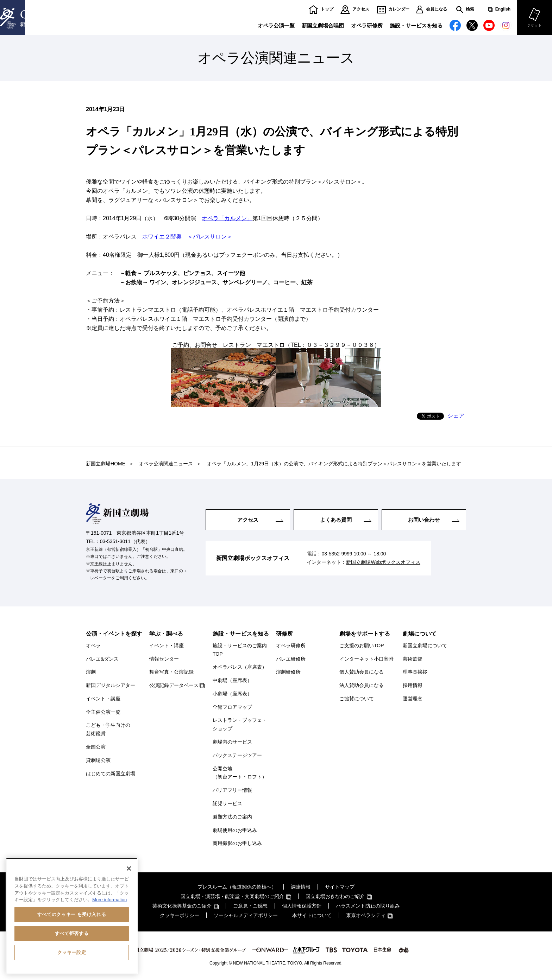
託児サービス (227, 803)
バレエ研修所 (291, 659)
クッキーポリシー (180, 915)
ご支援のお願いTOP (362, 645)
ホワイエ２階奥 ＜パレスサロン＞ (187, 237)
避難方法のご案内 (232, 817)
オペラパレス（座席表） (240, 667)
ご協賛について (357, 699)
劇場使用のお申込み (235, 830)
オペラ (93, 645)
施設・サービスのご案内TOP (240, 650)
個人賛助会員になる (362, 672)
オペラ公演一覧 (276, 26)
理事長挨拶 (415, 672)
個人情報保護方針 (302, 906)
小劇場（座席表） (232, 694)
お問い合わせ (424, 519)
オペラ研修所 (367, 26)
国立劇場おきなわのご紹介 (335, 896)
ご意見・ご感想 (250, 906)
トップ (327, 9)
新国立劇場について (425, 645)
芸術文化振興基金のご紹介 (182, 906)
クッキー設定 (72, 952)
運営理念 (413, 699)
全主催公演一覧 (103, 712)
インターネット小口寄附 (366, 659)
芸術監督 (413, 659)
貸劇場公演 (98, 760)
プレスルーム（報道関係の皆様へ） (237, 887)
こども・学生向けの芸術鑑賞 (108, 729)
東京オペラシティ (366, 915)
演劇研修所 (288, 672)
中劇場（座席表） (232, 680)
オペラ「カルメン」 (227, 218)
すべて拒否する (72, 933)
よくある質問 (336, 519)
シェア (456, 416)
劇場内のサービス (232, 742)
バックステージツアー (237, 755)
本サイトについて (312, 915)
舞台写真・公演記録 (171, 672)
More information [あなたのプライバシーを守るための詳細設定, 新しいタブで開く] (109, 900)
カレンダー (399, 9)
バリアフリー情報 (232, 790)
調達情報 (301, 887)
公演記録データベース (174, 685)
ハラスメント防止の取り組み (368, 906)
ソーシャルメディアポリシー (246, 915)
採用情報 (413, 685)
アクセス (361, 9)
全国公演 (96, 747)
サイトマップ (340, 887)
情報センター (164, 659)
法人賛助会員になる (362, 685)
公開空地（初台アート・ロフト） (240, 773)
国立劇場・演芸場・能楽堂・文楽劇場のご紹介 (232, 896)
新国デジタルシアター (111, 685)
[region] (72, 916)
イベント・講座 (103, 699)
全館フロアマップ (232, 707)
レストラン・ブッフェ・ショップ (240, 724)
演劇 (91, 672)
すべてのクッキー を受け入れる (72, 914)
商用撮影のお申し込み (237, 843)
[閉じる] (129, 868)
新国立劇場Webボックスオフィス (383, 562)
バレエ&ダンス (102, 659)
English (503, 9)
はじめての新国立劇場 (111, 774)
